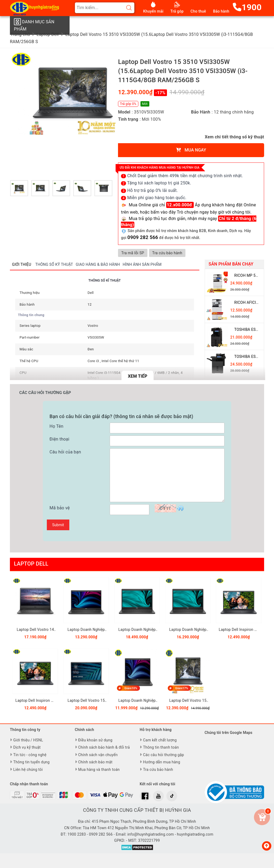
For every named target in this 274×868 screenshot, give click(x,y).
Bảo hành (221, 11)
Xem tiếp (138, 376)
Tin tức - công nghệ (30, 755)
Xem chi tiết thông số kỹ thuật (234, 137)
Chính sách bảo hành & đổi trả (104, 747)
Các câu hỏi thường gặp (163, 755)
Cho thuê (198, 11)
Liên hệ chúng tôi (28, 770)
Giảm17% (181, 688)
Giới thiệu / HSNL (28, 740)
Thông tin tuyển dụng (31, 762)
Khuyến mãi (153, 11)
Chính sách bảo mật (95, 762)
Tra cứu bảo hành (170, 253)
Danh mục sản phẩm (34, 25)
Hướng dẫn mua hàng (161, 762)
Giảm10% (130, 688)
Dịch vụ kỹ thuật (27, 747)
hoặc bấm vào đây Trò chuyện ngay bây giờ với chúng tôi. (196, 212)
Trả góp (177, 11)
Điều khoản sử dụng (95, 740)
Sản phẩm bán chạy (231, 264)
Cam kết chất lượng (160, 740)
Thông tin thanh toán (161, 747)
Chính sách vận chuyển (98, 755)
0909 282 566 (143, 237)
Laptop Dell (31, 564)
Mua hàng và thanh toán (99, 770)
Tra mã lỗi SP (133, 253)
